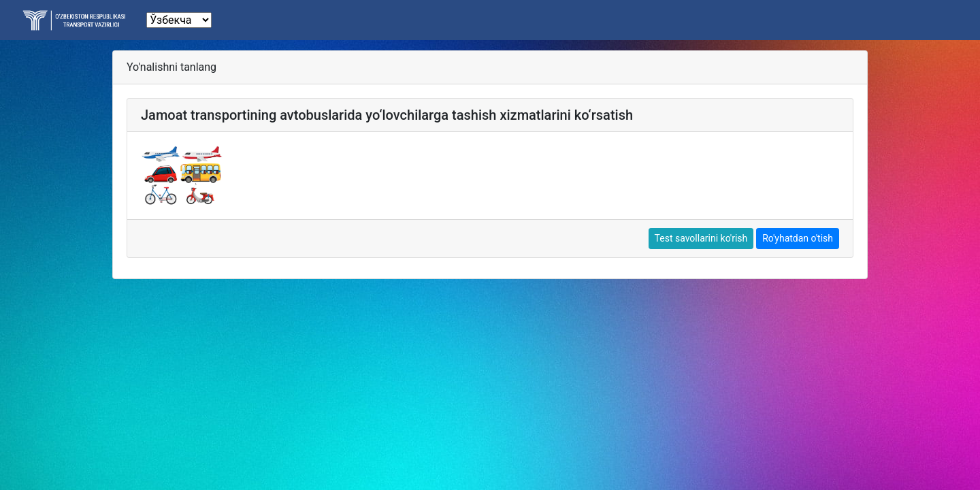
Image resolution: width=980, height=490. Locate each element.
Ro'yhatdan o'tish (798, 238)
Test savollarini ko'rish (701, 238)
